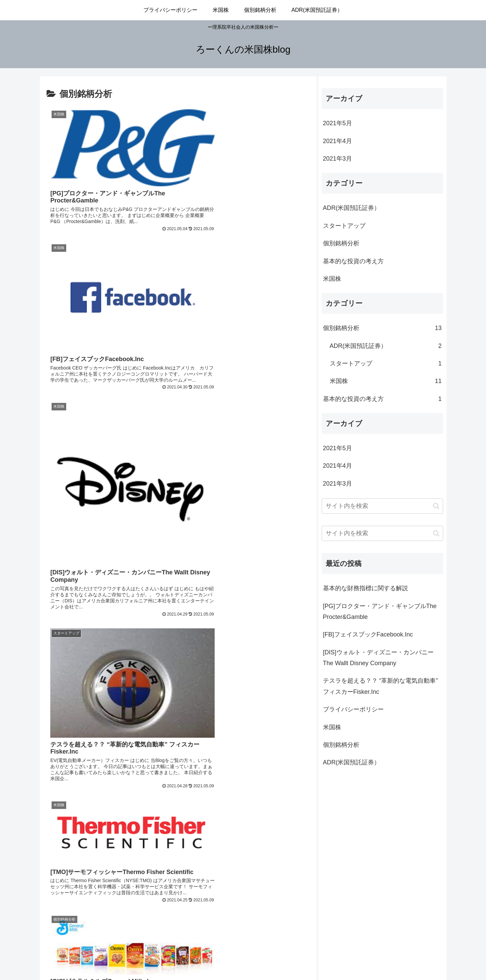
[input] (382, 506)
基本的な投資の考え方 (353, 261)
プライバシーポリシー (353, 709)
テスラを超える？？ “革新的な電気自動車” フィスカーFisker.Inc (381, 686)
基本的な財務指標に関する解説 (366, 588)
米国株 (332, 279)
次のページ (178, 869)
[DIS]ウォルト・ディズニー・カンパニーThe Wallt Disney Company (378, 658)
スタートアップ (344, 226)
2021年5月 (337, 123)
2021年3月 (337, 159)
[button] (436, 506)
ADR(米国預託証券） (352, 208)
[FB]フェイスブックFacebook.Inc (368, 634)
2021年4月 (337, 141)
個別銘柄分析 (341, 243)
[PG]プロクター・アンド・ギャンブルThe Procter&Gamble (380, 611)
